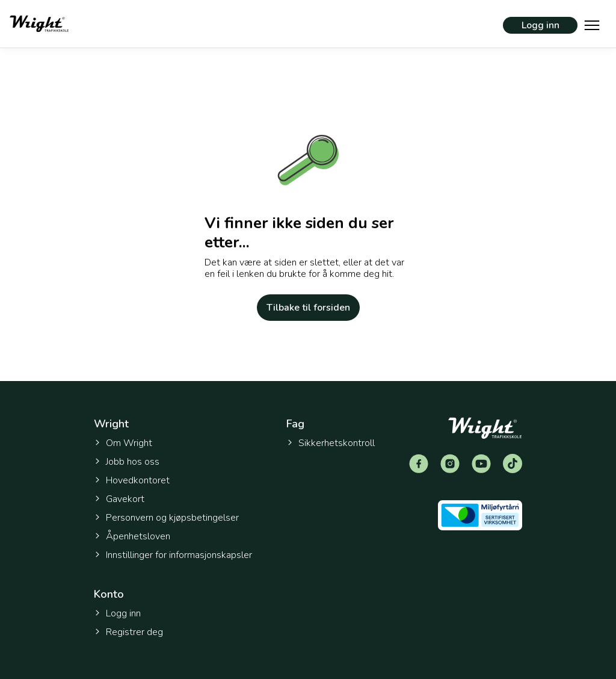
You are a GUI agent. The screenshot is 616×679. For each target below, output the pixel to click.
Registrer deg (128, 632)
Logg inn (541, 25)
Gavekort (119, 499)
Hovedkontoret (132, 480)
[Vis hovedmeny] (592, 24)
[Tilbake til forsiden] (39, 24)
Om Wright (123, 443)
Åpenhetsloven (132, 536)
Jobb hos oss (127, 462)
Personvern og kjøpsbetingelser (166, 518)
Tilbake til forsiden (308, 308)
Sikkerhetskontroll (331, 443)
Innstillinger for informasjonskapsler (173, 555)
